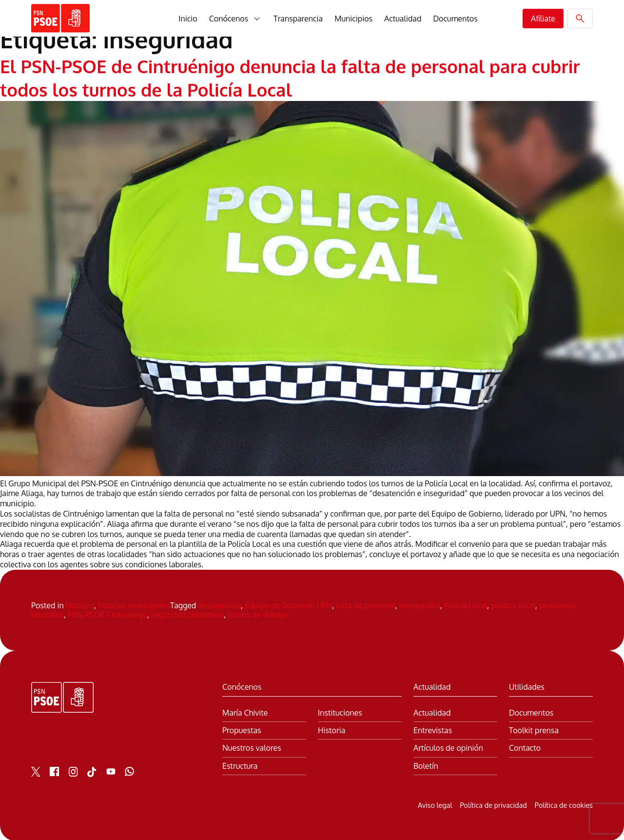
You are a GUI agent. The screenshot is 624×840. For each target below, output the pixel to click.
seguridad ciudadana (187, 614)
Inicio (188, 19)
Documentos (455, 19)
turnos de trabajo (258, 614)
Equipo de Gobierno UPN (288, 604)
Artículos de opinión (448, 748)
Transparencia (298, 19)
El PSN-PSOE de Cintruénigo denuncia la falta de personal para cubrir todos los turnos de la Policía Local (289, 77)
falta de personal (365, 604)
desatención (219, 604)
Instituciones (340, 712)
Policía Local (466, 604)
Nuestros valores (252, 748)
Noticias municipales (134, 604)
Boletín (426, 765)
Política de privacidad (493, 804)
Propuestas (242, 730)
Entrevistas (433, 730)
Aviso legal (435, 804)
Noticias (80, 604)
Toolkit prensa (534, 730)
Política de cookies (564, 804)
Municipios (353, 19)
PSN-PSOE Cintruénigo (107, 614)
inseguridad (420, 604)
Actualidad (403, 19)
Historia (331, 730)
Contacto (525, 748)
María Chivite (245, 712)
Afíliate (543, 19)
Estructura (240, 765)
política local (513, 604)
